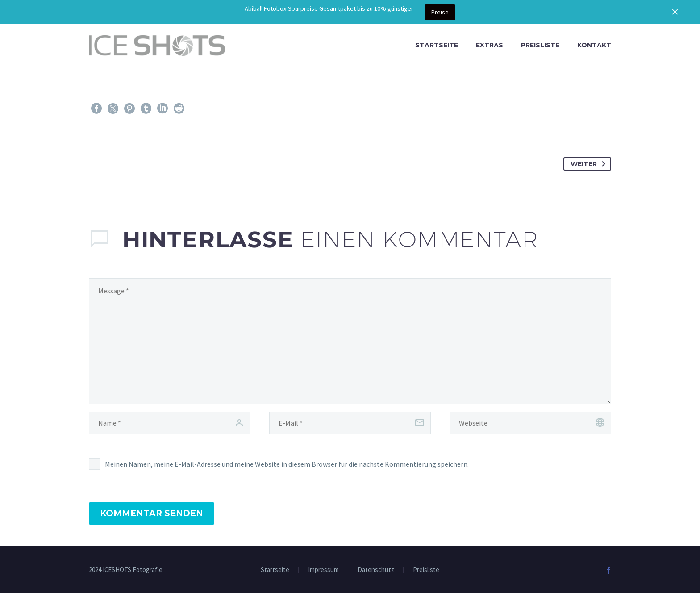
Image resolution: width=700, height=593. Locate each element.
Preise (440, 12)
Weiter (590, 164)
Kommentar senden (152, 513)
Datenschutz (376, 570)
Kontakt (594, 45)
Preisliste (540, 45)
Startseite (437, 45)
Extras (490, 45)
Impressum (323, 570)
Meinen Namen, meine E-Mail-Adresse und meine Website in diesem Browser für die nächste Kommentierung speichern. (287, 464)
